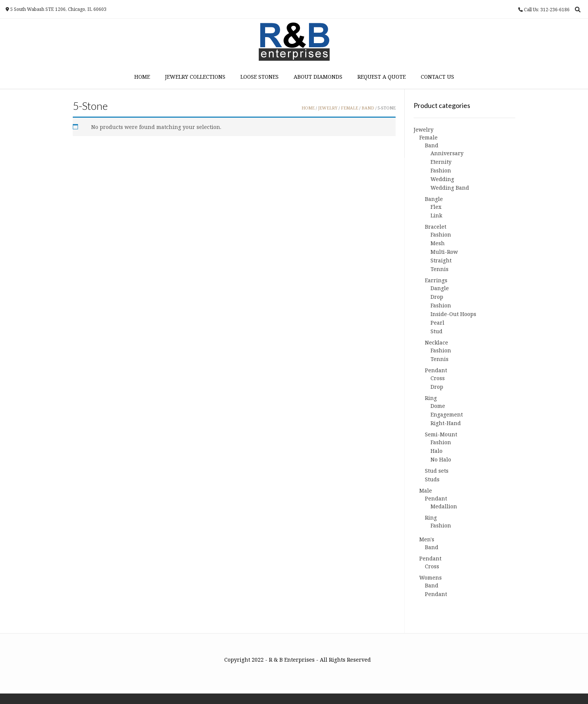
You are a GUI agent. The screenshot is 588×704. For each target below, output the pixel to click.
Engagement (447, 414)
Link (436, 215)
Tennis (439, 269)
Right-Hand (446, 423)
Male (426, 491)
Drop (437, 297)
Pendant (436, 370)
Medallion (444, 506)
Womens (430, 577)
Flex (436, 207)
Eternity (441, 162)
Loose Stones (259, 77)
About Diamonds (318, 77)
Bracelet (436, 227)
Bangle (434, 199)
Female (349, 108)
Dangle (440, 288)
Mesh (438, 243)
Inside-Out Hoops (453, 314)
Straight (441, 260)
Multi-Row (444, 252)
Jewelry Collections (195, 77)
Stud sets (437, 471)
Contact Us (437, 77)
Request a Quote (382, 77)
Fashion (441, 170)
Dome (438, 406)
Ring (431, 398)
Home (142, 77)
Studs (432, 479)
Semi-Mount (441, 434)
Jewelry (328, 108)
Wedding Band (450, 188)
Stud (436, 331)
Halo (436, 451)
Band (368, 108)
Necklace (436, 342)
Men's (427, 539)
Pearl (437, 323)
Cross (438, 378)
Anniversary (447, 153)
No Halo (441, 459)
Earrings (436, 280)
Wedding (442, 179)
